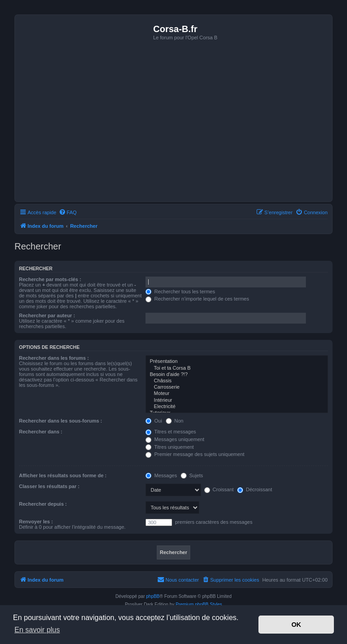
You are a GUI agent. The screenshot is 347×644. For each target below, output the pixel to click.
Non (175, 421)
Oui (154, 421)
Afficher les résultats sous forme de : (63, 475)
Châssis (237, 381)
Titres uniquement (170, 447)
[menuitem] (68, 212)
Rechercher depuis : (43, 504)
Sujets (192, 475)
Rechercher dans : (41, 432)
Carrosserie (237, 387)
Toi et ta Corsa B (237, 368)
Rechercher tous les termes (180, 291)
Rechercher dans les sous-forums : (61, 421)
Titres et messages (171, 432)
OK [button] (296, 625)
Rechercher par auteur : (47, 315)
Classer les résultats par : (49, 486)
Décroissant (255, 489)
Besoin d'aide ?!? (237, 375)
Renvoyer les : (36, 522)
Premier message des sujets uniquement (195, 454)
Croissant (219, 489)
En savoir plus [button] (37, 630)
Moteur (237, 394)
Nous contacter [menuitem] (178, 579)
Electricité (237, 407)
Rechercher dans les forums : (54, 358)
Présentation (237, 362)
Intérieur (237, 400)
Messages (161, 475)
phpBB (153, 596)
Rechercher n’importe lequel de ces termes (197, 299)
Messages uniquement (175, 439)
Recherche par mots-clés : (50, 279)
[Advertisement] (173, 132)
